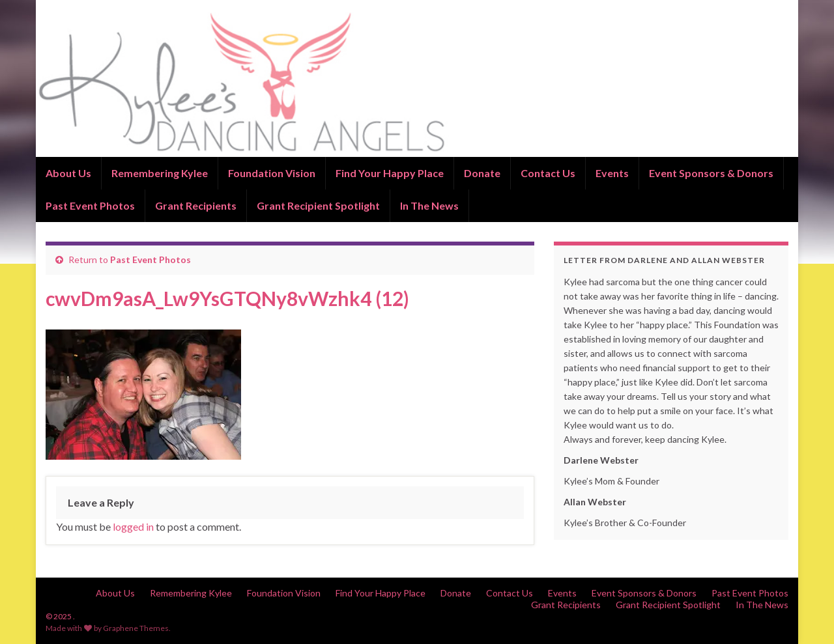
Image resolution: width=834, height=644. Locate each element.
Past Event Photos (90, 205)
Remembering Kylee (160, 173)
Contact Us (548, 173)
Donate (482, 173)
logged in (133, 526)
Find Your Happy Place (390, 173)
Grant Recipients (196, 205)
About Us (68, 173)
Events (612, 173)
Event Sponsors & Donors (711, 173)
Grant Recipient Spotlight (318, 205)
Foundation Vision (272, 173)
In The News (429, 205)
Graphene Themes (136, 628)
